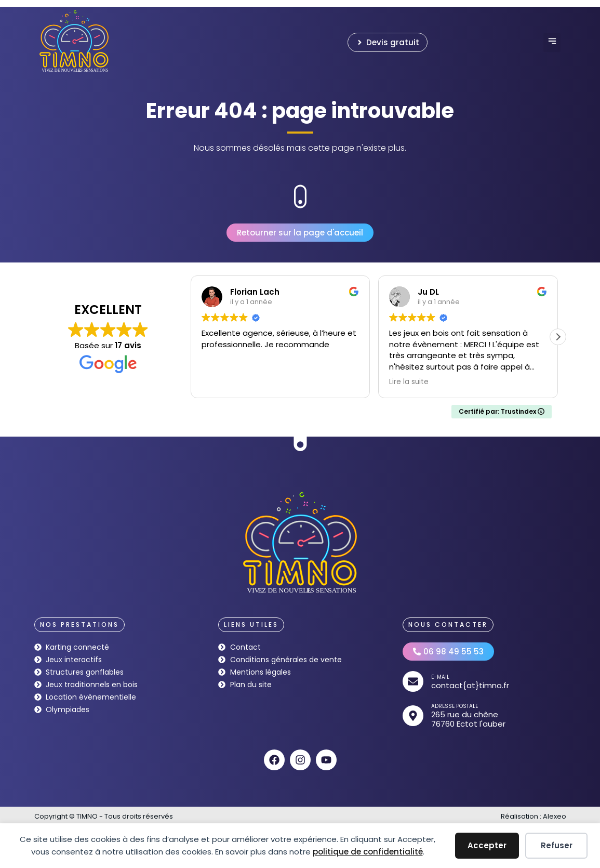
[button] (552, 42)
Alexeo (555, 816)
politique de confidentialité (368, 852)
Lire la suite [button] (409, 382)
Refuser (557, 845)
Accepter (487, 845)
